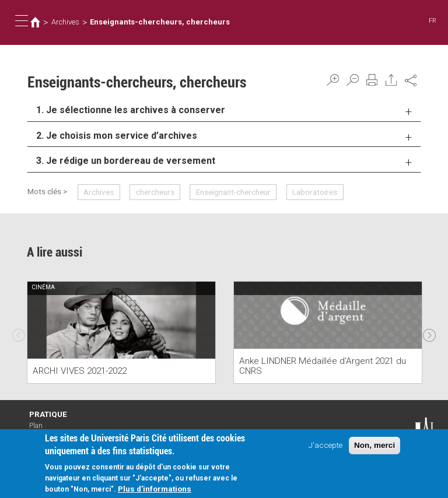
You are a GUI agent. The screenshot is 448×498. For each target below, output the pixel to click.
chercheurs (155, 192)
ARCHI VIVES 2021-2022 (80, 371)
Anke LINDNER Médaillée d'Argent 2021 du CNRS (323, 366)
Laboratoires (315, 192)
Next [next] (429, 332)
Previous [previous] (19, 332)
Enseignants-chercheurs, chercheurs (160, 22)
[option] (121, 333)
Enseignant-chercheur (233, 192)
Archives (65, 22)
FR (433, 21)
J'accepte (325, 447)
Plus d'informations (155, 490)
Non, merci (374, 447)
